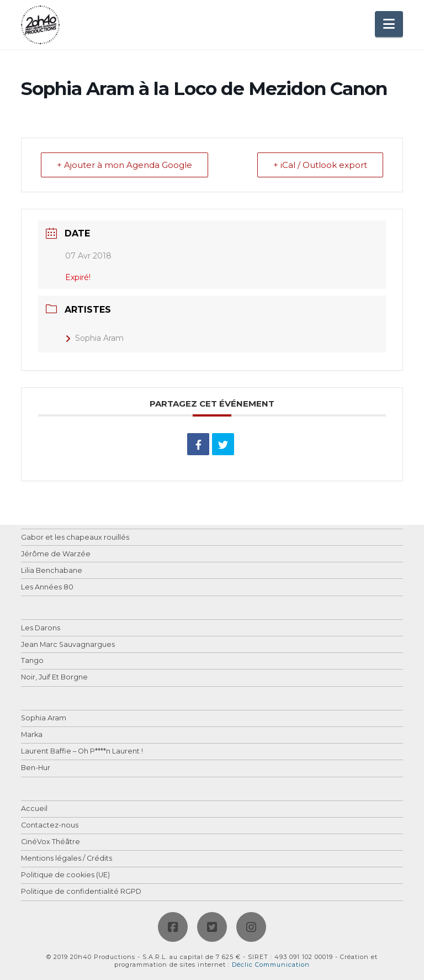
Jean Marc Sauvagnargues (68, 645)
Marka (32, 735)
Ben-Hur (36, 768)
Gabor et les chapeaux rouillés (75, 538)
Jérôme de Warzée (56, 554)
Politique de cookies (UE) (65, 875)
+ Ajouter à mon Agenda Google (124, 165)
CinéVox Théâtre (51, 842)
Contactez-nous (50, 826)
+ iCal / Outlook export (320, 165)
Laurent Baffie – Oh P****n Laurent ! (82, 752)
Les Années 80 (47, 588)
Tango (32, 661)
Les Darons (41, 628)
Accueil (34, 809)
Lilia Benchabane (52, 571)
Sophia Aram (94, 338)
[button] (389, 24)
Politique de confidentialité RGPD (81, 892)
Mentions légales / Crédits (67, 859)
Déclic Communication (271, 965)
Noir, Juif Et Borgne (54, 678)
